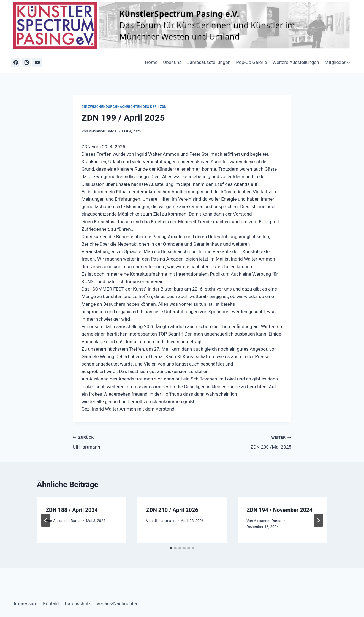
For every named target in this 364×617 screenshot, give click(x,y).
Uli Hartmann (125, 442)
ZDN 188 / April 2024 (72, 510)
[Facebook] (16, 62)
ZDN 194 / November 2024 (279, 510)
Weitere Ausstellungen (296, 62)
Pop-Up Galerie (251, 62)
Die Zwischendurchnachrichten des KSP (119, 107)
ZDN (163, 107)
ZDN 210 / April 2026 (172, 510)
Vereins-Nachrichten (117, 603)
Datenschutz (78, 603)
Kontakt (51, 603)
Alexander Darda (103, 131)
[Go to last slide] (46, 520)
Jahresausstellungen (209, 62)
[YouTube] (37, 62)
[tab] (171, 548)
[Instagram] (26, 62)
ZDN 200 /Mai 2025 (239, 442)
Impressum (26, 603)
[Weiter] (318, 520)
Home (151, 62)
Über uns (172, 62)
